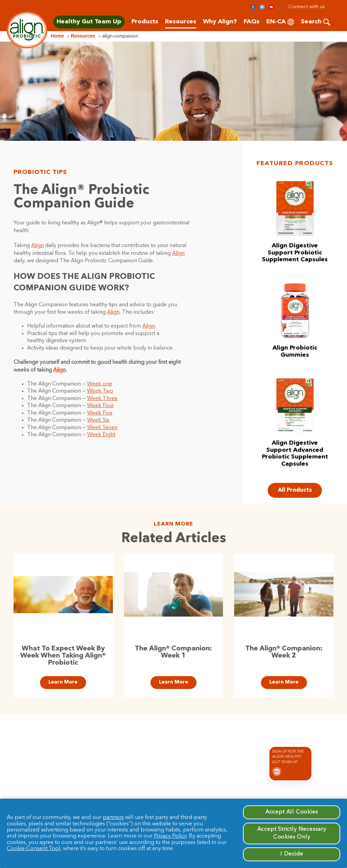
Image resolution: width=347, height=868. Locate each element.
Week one (100, 384)
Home (57, 36)
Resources (83, 36)
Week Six (98, 420)
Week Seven (102, 428)
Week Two (100, 391)
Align (37, 246)
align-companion (120, 36)
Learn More (63, 682)
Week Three (102, 399)
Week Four (100, 406)
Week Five (100, 413)
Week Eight (101, 435)
